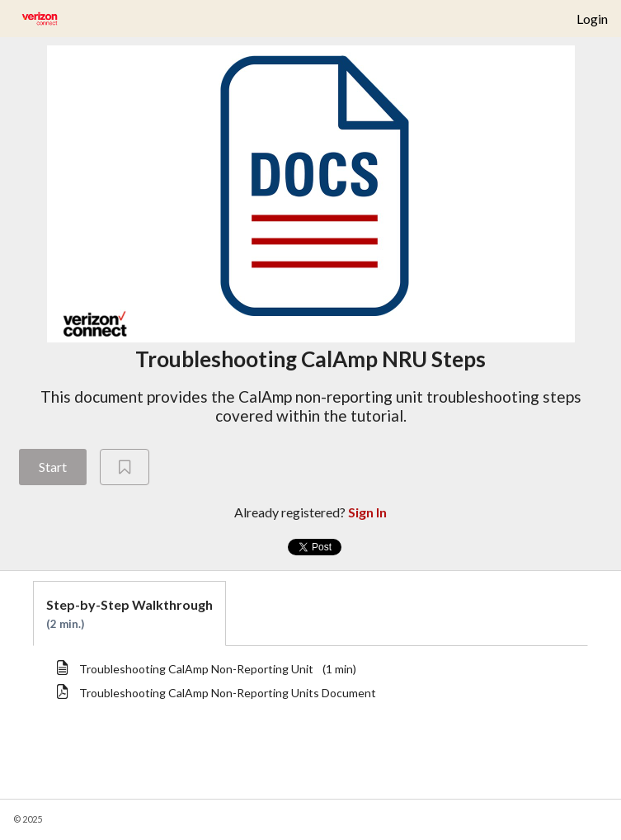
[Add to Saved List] (125, 467)
